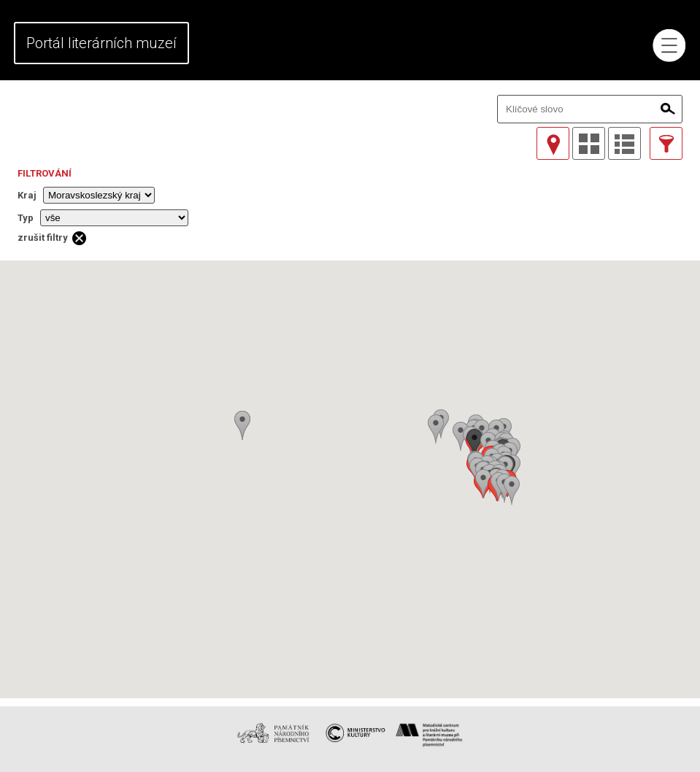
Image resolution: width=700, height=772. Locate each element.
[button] (512, 490)
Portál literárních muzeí (101, 43)
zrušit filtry (43, 238)
